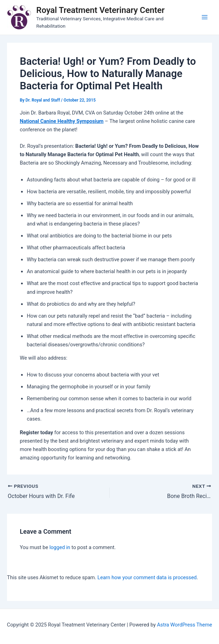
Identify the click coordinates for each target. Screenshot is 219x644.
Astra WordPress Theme (184, 625)
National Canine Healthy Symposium (61, 121)
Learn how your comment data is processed (147, 577)
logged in (60, 547)
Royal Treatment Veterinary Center (101, 10)
